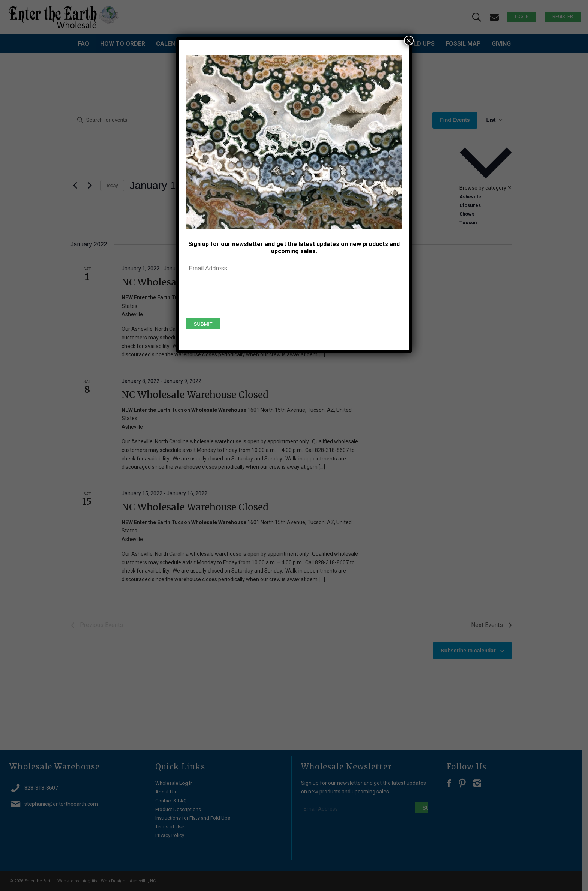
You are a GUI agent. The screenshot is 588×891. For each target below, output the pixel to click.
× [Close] (409, 40)
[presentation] (243, 295)
